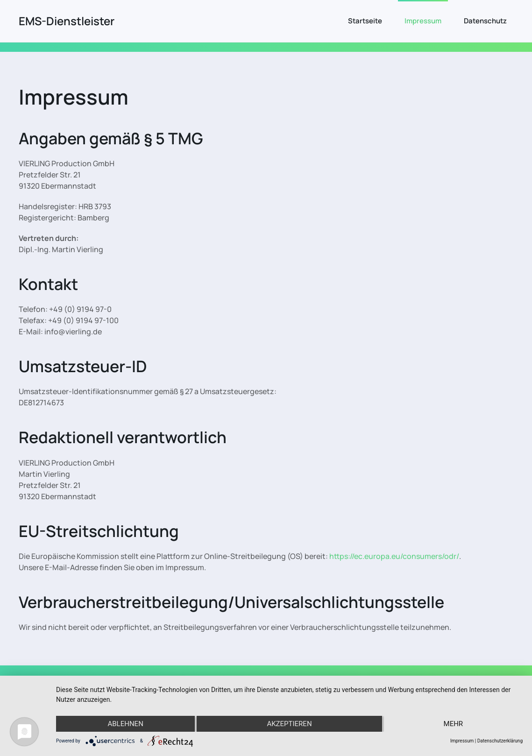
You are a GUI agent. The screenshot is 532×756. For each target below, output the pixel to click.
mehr (454, 724)
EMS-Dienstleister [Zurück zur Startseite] (67, 21)
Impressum (423, 21)
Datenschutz (485, 21)
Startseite (365, 21)
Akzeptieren (289, 724)
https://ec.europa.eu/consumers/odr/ (394, 556)
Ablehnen (125, 724)
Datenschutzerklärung (500, 741)
